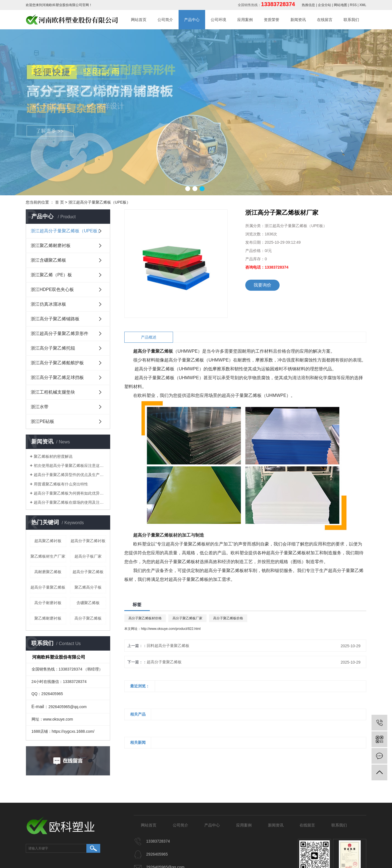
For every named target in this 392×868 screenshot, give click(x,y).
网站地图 (341, 5)
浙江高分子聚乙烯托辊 (53, 348)
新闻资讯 (298, 20)
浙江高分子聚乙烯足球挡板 (57, 377)
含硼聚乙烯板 (88, 603)
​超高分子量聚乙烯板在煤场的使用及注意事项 (70, 502)
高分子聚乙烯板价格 (228, 618)
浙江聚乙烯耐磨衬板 (51, 245)
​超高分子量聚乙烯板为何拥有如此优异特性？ (70, 493)
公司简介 (165, 20)
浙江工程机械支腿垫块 (53, 392)
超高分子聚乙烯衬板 (88, 541)
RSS (353, 5)
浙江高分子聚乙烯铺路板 (55, 319)
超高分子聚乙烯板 (88, 572)
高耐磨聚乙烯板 (48, 572)
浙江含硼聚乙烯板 (48, 260)
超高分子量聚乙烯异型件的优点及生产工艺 (70, 475)
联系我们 (351, 20)
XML (363, 5)
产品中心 (192, 20)
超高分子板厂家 (88, 556)
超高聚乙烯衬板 (48, 541)
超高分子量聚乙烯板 (48, 587)
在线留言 (325, 20)
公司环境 (218, 20)
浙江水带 (40, 407)
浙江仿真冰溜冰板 (48, 304)
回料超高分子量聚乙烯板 (168, 646)
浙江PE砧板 (42, 421)
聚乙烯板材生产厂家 (48, 556)
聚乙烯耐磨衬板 (48, 618)
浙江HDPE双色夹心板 (52, 289)
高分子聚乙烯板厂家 (187, 618)
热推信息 (308, 5)
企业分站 (324, 5)
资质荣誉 (272, 20)
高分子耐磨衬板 (48, 603)
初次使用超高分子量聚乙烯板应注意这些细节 (70, 466)
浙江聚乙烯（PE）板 (51, 275)
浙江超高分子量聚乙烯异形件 (60, 333)
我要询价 (262, 285)
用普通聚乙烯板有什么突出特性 (61, 484)
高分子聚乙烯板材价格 (145, 618)
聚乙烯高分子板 (88, 587)
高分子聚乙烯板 (88, 618)
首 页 (60, 202)
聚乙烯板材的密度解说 (53, 456)
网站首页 (139, 20)
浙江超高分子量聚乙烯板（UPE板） (100, 202)
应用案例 (245, 20)
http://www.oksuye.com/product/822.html (171, 629)
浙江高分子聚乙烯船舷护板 (57, 363)
